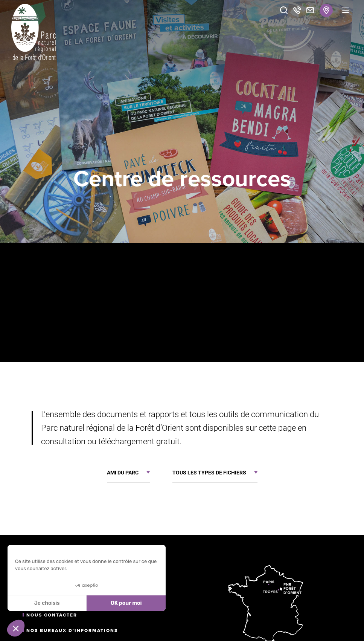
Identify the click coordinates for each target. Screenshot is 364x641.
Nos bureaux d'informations (72, 630)
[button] (16, 628)
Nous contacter (52, 615)
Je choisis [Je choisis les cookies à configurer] (47, 603)
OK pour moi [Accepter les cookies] (126, 603)
